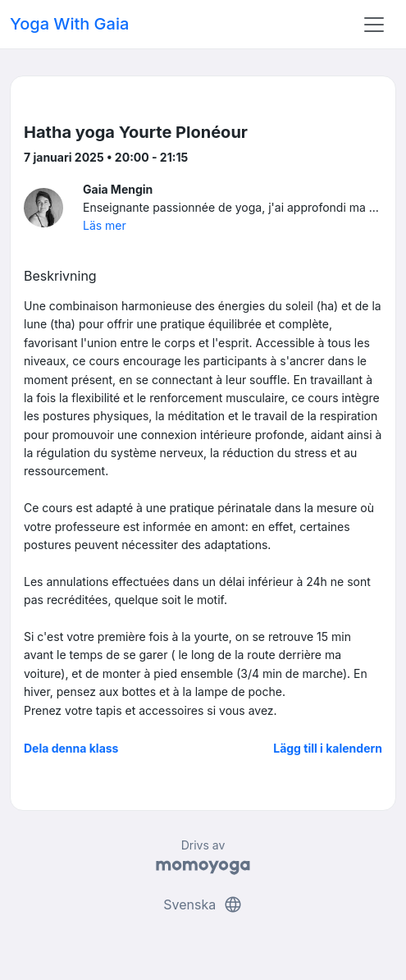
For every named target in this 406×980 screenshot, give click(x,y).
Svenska (203, 904)
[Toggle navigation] (374, 25)
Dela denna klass (71, 748)
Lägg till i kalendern (328, 748)
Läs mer (105, 225)
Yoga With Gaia (69, 24)
